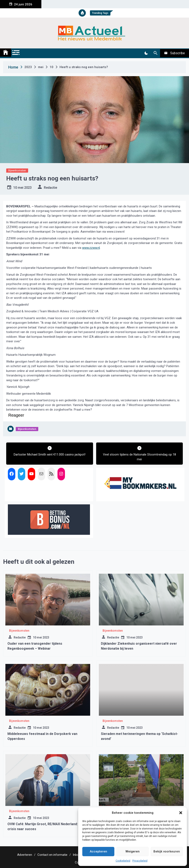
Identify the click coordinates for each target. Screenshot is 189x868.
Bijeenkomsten (17, 170)
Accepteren (98, 851)
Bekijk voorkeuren (167, 851)
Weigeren (133, 851)
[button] (181, 813)
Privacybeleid (140, 861)
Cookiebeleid (123, 861)
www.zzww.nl (91, 248)
